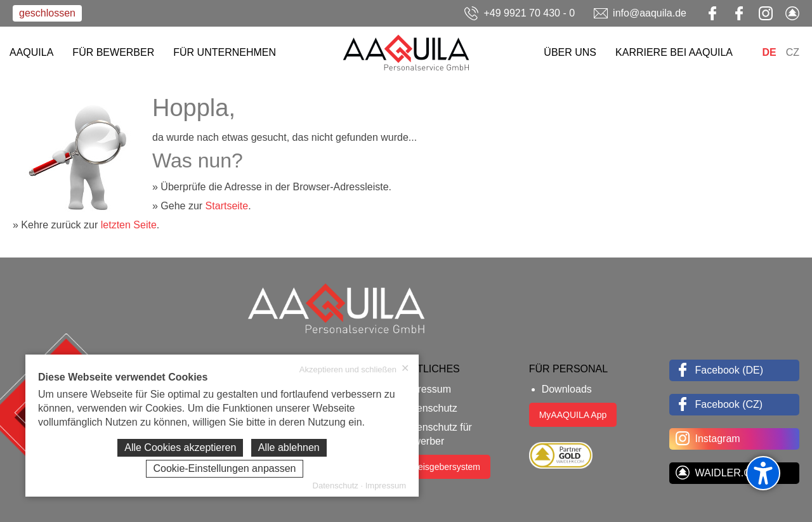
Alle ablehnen (289, 447)
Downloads (567, 389)
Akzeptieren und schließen (354, 369)
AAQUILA (31, 52)
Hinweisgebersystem (439, 467)
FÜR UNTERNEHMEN (225, 52)
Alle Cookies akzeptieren (180, 447)
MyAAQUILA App (573, 415)
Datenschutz (429, 408)
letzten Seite (129, 225)
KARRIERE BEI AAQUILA (674, 52)
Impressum (426, 389)
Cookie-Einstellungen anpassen (224, 468)
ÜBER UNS (570, 52)
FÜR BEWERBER (113, 52)
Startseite (227, 206)
